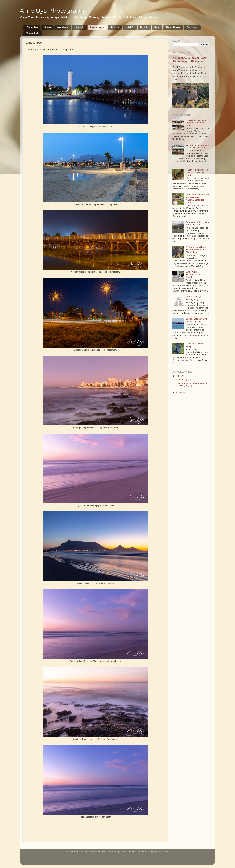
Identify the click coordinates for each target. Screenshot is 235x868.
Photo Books (173, 28)
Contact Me (33, 33)
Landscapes (97, 28)
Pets (157, 28)
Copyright (192, 28)
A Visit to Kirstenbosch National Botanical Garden (197, 172)
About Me (32, 28)
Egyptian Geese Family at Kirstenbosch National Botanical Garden (197, 199)
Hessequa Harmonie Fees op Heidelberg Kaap (196, 123)
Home (47, 28)
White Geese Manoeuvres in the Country (195, 274)
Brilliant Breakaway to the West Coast (196, 320)
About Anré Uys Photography (194, 298)
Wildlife (130, 28)
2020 (179, 392)
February (183, 380)
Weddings (63, 28)
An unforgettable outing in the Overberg (197, 223)
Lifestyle (79, 28)
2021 (179, 376)
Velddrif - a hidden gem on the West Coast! (197, 146)
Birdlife (144, 28)
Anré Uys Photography (54, 11)
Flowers (115, 28)
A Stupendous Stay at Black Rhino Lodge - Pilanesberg (196, 250)
